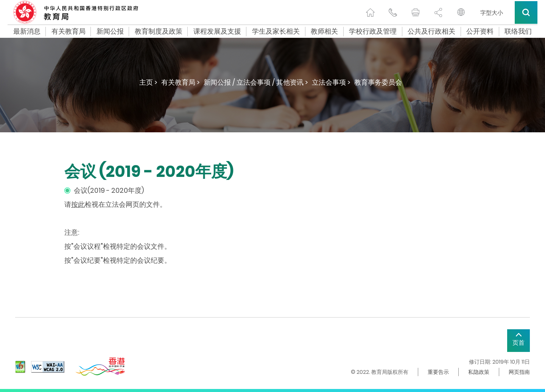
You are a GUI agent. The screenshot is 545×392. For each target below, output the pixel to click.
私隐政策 (479, 372)
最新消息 (27, 31)
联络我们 (518, 31)
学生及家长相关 (276, 31)
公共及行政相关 (431, 31)
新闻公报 (110, 31)
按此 (78, 204)
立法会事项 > (331, 82)
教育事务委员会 (378, 82)
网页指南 (519, 372)
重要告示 (438, 372)
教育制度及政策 (159, 31)
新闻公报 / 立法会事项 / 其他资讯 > (256, 82)
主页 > (148, 82)
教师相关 (324, 31)
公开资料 (480, 31)
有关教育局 (69, 31)
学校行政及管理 (373, 31)
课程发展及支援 (217, 31)
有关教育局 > (181, 82)
